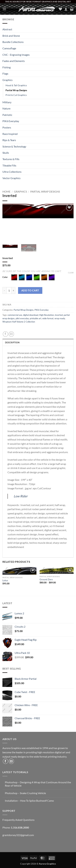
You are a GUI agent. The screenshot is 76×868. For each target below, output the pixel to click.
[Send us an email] (11, 761)
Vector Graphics (11, 178)
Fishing (7, 67)
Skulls (6, 153)
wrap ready (60, 318)
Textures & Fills (11, 159)
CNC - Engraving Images (16, 55)
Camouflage (9, 48)
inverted (59, 315)
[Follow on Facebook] (5, 761)
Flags (5, 73)
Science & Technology (14, 146)
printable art (36, 318)
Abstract (7, 29)
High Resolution (47, 315)
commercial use (15, 315)
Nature (6, 108)
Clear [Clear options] (71, 273)
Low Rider (21, 496)
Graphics (7, 80)
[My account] (66, 9)
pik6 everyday (22, 318)
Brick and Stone (11, 36)
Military (7, 102)
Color (5, 277)
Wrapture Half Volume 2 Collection (19, 322)
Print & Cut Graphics (16, 95)
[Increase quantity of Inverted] (14, 290)
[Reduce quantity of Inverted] (4, 290)
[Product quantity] (9, 290)
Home (6, 191)
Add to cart (30, 290)
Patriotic (7, 115)
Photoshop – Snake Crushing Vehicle (25, 793)
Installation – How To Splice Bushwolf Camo (29, 801)
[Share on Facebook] (5, 334)
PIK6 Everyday (11, 121)
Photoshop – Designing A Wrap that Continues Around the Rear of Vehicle (38, 784)
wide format (48, 318)
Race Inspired (10, 134)
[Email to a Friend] (11, 334)
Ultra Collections (12, 172)
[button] (4, 9)
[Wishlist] (60, 9)
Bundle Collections (13, 42)
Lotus (5, 580)
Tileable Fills (9, 165)
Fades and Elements (14, 61)
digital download (31, 315)
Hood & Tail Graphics (16, 85)
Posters (7, 127)
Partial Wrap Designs (16, 90)
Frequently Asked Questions (18, 820)
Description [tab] (12, 342)
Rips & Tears (9, 140)
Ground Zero (46, 579)
